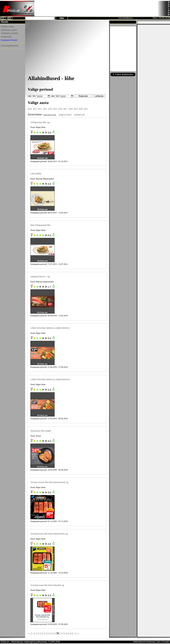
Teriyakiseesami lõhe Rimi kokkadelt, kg (47, 585)
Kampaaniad (6, 37)
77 (62, 634)
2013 (45, 109)
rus (10, 18)
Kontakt (166, 642)
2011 (35, 109)
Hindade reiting (13, 27)
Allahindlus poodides (13, 33)
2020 (81, 109)
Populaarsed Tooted (9, 40)
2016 (60, 109)
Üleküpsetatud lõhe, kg (40, 122)
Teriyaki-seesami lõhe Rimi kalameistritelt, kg (49, 482)
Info (159, 642)
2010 (30, 109)
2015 (55, 109)
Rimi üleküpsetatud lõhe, (41, 225)
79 (70, 634)
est (3, 18)
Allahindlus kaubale (13, 30)
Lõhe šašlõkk (36, 174)
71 (36, 634)
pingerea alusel (65, 115)
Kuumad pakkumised (10, 46)
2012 (40, 109)
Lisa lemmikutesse (126, 18)
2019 (76, 109)
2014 (50, 109)
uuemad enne (80, 115)
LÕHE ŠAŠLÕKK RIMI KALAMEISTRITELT (50, 328)
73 (45, 634)
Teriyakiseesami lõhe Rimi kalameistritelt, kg (49, 534)
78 (66, 634)
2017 (65, 109)
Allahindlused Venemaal (144, 642)
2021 (86, 109)
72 (41, 634)
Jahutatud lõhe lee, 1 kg (40, 276)
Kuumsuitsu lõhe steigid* (41, 431)
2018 (71, 109)
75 (53, 634)
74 (49, 634)
